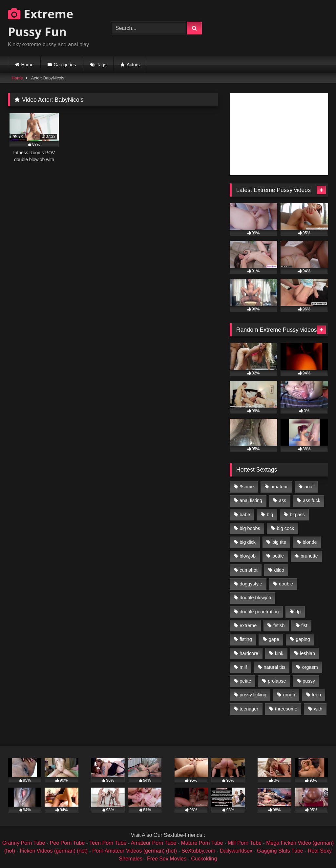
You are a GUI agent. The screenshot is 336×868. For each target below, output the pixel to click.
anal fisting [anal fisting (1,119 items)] (251, 500)
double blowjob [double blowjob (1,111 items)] (255, 598)
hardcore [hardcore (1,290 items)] (249, 653)
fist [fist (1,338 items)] (304, 625)
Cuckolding (204, 859)
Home (27, 65)
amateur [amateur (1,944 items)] (279, 487)
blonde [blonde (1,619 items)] (310, 542)
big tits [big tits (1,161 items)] (279, 542)
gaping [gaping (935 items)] (303, 639)
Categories (65, 65)
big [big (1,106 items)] (270, 515)
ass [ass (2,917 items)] (283, 500)
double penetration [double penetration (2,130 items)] (259, 612)
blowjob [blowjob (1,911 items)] (248, 556)
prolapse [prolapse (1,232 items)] (277, 681)
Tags (102, 65)
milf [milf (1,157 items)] (243, 667)
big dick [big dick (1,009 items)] (248, 542)
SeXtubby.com (199, 851)
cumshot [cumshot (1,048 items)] (248, 570)
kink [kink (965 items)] (279, 653)
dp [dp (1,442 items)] (298, 612)
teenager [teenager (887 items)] (249, 709)
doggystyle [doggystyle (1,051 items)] (251, 584)
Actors (133, 65)
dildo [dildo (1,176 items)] (279, 570)
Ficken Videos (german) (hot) (54, 851)
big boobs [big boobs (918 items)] (250, 528)
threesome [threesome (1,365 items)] (286, 709)
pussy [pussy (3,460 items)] (309, 681)
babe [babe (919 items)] (245, 515)
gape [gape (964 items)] (274, 639)
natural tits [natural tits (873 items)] (274, 667)
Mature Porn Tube (202, 843)
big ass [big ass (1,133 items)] (297, 515)
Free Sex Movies (167, 859)
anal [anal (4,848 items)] (309, 487)
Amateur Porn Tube (154, 843)
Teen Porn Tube (108, 843)
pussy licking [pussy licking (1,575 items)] (253, 695)
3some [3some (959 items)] (247, 487)
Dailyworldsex (236, 851)
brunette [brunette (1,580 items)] (309, 556)
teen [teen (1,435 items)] (316, 695)
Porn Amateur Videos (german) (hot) (135, 851)
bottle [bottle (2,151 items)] (278, 556)
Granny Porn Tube (24, 843)
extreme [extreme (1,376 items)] (248, 625)
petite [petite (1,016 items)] (245, 681)
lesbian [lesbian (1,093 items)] (307, 653)
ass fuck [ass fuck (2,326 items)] (312, 500)
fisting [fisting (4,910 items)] (246, 639)
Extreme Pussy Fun (41, 23)
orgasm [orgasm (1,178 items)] (310, 667)
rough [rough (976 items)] (289, 695)
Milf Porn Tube (245, 843)
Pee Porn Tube (67, 843)
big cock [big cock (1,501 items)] (286, 528)
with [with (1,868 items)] (318, 709)
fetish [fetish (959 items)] (279, 625)
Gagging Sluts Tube (280, 851)
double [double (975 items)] (286, 584)
